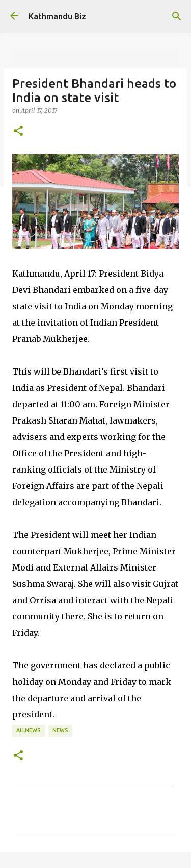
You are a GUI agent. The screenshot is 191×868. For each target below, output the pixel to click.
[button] (18, 131)
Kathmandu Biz (57, 16)
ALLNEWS (29, 730)
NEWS (60, 730)
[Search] (177, 16)
